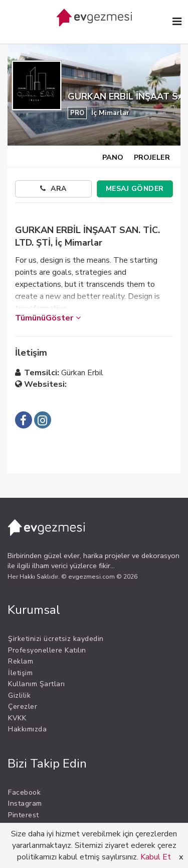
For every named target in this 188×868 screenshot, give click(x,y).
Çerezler (23, 707)
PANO (113, 157)
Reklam (21, 661)
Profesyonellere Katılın (47, 650)
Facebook (24, 792)
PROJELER (152, 157)
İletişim (20, 673)
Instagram (25, 803)
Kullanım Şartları (37, 684)
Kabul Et (156, 857)
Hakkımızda (27, 729)
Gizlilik (19, 695)
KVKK (17, 718)
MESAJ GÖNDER (135, 189)
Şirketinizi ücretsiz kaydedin (56, 639)
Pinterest (24, 815)
